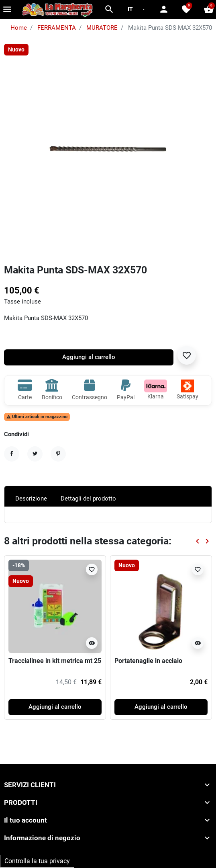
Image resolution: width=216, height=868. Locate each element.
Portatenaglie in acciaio (148, 661)
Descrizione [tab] (31, 499)
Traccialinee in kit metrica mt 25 (55, 661)
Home (19, 28)
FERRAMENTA (57, 28)
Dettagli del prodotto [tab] (88, 499)
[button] (109, 9)
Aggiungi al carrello (89, 357)
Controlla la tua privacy (37, 861)
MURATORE (102, 28)
